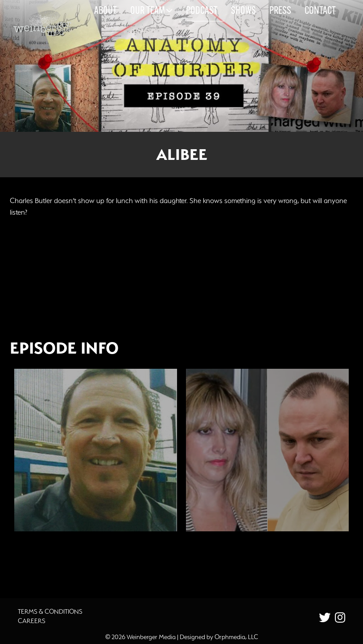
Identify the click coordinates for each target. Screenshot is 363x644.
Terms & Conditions (50, 611)
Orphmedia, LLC (236, 637)
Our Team (151, 11)
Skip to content (31, 41)
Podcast (202, 11)
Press (280, 11)
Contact (320, 11)
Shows (243, 11)
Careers (32, 621)
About (105, 11)
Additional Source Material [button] (68, 562)
